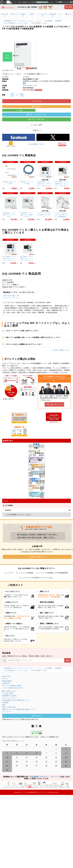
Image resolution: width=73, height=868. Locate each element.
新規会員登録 (53, 15)
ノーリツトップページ (11, 298)
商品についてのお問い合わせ (36, 115)
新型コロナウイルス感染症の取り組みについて (19, 709)
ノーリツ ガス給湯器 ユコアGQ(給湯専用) (53, 573)
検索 (69, 7)
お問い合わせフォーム (54, 404)
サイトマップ (7, 712)
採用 (4, 705)
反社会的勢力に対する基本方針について (16, 700)
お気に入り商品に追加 (36, 119)
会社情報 (5, 703)
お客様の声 (23, 15)
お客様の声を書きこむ (37, 557)
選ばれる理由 (5, 15)
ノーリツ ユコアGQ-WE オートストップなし (38, 578)
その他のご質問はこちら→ (61, 350)
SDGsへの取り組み (9, 707)
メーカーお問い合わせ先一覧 (12, 688)
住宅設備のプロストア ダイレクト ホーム (18, 21)
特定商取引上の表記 (9, 696)
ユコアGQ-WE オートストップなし (16, 23)
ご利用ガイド (32, 15)
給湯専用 (58, 21)
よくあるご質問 (43, 15)
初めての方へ (14, 15)
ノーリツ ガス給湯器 (26, 573)
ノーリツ (39, 21)
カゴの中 (69, 15)
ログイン (61, 15)
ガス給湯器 (48, 21)
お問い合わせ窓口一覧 (11, 296)
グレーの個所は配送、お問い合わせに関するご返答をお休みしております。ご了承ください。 (37, 741)
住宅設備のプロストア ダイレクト (45, 777)
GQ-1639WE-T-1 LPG (36, 144)
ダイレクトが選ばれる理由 (12, 686)
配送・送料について (9, 691)
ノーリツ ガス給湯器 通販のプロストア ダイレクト (34, 792)
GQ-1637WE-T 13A (30, 86)
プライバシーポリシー (10, 698)
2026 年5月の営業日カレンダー (13, 741)
